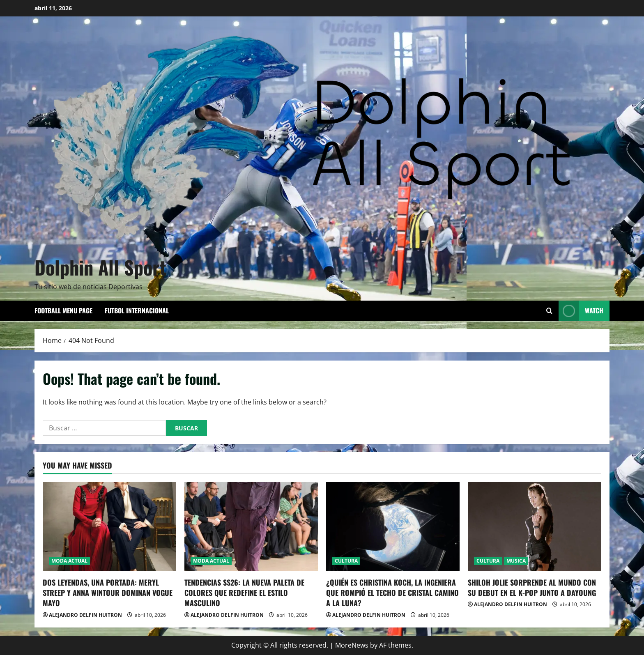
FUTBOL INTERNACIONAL (137, 310)
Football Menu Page (63, 310)
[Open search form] (549, 311)
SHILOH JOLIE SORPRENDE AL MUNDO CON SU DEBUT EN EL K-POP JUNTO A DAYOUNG (532, 587)
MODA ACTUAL (69, 561)
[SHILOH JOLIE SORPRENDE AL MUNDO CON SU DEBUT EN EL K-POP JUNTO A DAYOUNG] (535, 527)
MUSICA (516, 561)
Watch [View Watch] (581, 311)
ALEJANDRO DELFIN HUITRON (85, 615)
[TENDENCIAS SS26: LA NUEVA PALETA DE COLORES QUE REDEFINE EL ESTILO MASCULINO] (251, 527)
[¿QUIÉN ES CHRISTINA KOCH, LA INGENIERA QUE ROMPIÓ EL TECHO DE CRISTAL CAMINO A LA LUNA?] (393, 527)
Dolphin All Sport (100, 267)
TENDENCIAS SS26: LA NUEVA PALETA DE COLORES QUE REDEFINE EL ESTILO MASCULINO (244, 593)
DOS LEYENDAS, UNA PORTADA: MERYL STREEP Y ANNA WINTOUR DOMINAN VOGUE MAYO (108, 593)
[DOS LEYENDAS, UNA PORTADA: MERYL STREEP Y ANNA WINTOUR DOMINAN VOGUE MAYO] (109, 527)
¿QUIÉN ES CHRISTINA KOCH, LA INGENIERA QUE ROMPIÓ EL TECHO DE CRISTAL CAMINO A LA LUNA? (392, 593)
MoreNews (352, 645)
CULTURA (346, 561)
